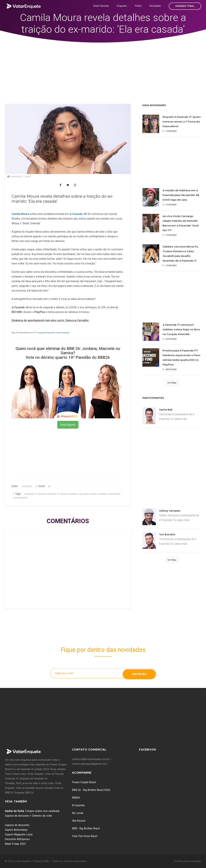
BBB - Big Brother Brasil (86, 828)
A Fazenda (78, 805)
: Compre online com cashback (32, 811)
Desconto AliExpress (17, 839)
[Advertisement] (103, 68)
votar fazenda (62, 333)
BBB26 (76, 798)
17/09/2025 (170, 131)
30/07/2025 (170, 369)
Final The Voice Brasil (85, 836)
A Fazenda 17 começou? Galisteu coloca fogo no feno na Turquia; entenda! (181, 329)
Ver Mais (172, 383)
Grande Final (185, 6)
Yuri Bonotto (167, 534)
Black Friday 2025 (15, 844)
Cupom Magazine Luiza (19, 834)
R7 (49, 486)
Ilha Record (79, 821)
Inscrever (139, 673)
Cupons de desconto (17, 825)
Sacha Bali (166, 410)
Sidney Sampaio (170, 511)
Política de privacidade (188, 861)
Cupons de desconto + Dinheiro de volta (28, 816)
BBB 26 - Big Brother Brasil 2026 (91, 790)
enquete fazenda (46, 333)
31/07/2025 (170, 339)
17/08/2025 (170, 265)
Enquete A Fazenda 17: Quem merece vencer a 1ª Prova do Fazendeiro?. (182, 122)
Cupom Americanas (16, 830)
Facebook (148, 750)
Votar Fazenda (101, 6)
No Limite (78, 813)
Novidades (155, 6)
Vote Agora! (68, 425)
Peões (138, 6)
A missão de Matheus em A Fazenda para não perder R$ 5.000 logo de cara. (181, 195)
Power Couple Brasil (84, 782)
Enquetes (122, 6)
